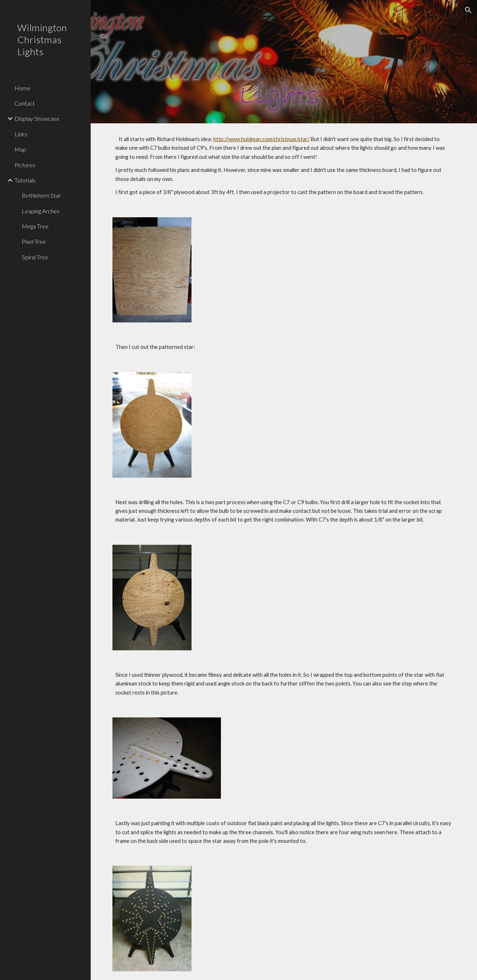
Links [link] (21, 134)
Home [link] (22, 88)
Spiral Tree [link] (35, 257)
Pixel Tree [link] (34, 241)
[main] (284, 166)
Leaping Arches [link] (41, 211)
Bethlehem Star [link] (41, 195)
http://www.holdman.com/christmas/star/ (261, 139)
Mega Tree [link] (35, 226)
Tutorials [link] (25, 180)
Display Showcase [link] (37, 118)
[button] (468, 10)
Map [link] (20, 149)
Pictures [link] (25, 165)
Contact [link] (25, 103)
